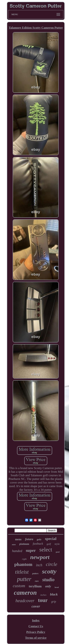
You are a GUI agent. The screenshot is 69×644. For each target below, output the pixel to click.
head (57, 587)
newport (40, 557)
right (24, 559)
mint (14, 544)
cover (36, 606)
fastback (38, 544)
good (58, 552)
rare (37, 581)
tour (43, 600)
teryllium (35, 586)
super (31, 550)
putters (35, 573)
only (48, 586)
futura (29, 539)
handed (17, 551)
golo (39, 539)
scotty (49, 571)
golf (49, 544)
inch (39, 565)
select (46, 550)
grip (54, 602)
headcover (25, 601)
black (54, 594)
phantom (23, 564)
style (57, 544)
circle (52, 564)
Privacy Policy (36, 632)
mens (18, 539)
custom (19, 586)
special (51, 539)
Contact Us (36, 626)
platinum (24, 544)
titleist (22, 572)
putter (24, 579)
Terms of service (36, 638)
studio (48, 580)
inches (43, 595)
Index (36, 620)
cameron (25, 593)
